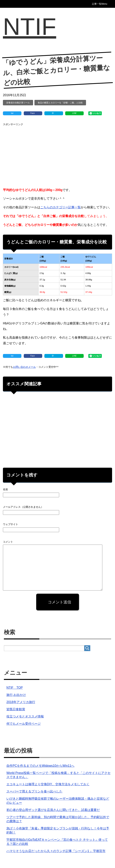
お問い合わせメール (24, 367)
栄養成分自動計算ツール (18, 103)
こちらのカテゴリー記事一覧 (61, 207)
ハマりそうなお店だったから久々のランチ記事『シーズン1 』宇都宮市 (56, 851)
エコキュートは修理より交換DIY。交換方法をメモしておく (48, 784)
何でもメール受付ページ (24, 724)
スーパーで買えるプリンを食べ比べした (34, 791)
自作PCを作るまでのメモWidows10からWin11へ (40, 766)
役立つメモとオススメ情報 (25, 716)
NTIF (30, 26)
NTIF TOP (15, 688)
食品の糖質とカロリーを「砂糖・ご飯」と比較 (60, 103)
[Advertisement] (57, 154)
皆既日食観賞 (16, 709)
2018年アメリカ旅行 (21, 702)
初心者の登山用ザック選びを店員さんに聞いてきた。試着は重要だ (53, 810)
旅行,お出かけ (16, 695)
